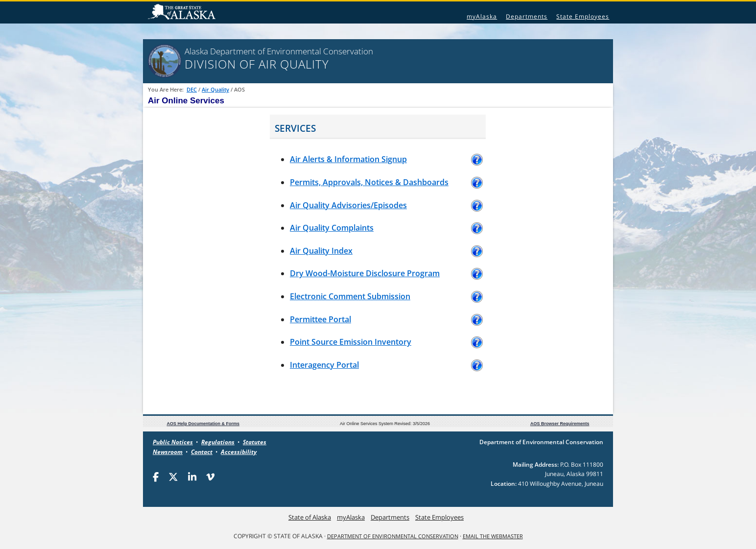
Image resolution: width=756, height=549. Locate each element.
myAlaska (482, 16)
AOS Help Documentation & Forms (203, 424)
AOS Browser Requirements (560, 424)
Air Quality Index (321, 251)
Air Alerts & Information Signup (348, 159)
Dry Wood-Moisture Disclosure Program (365, 273)
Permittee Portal (320, 319)
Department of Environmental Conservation (393, 536)
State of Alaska (183, 13)
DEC (192, 89)
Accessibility (239, 452)
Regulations (218, 442)
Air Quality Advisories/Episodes (348, 205)
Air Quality (215, 89)
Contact (202, 452)
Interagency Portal (324, 365)
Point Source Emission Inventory (351, 342)
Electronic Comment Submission (350, 296)
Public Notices (173, 442)
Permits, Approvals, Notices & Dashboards (369, 182)
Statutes (255, 442)
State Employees (583, 16)
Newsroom (168, 452)
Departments (527, 16)
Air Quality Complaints (332, 228)
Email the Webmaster (493, 536)
